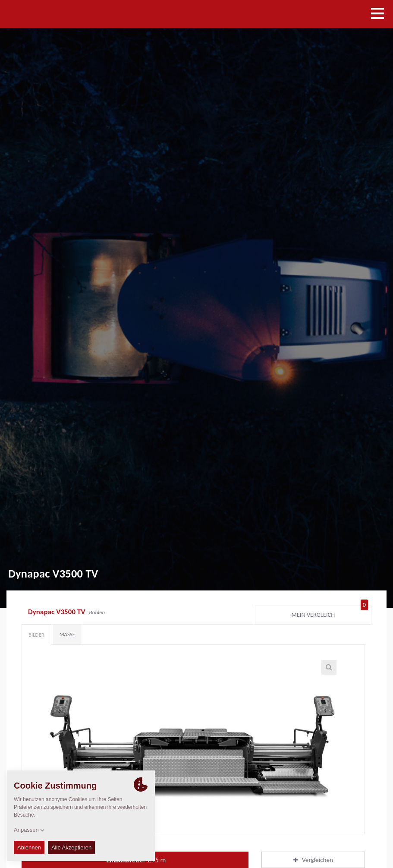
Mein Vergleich (330, 613)
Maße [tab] (67, 634)
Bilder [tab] (36, 635)
